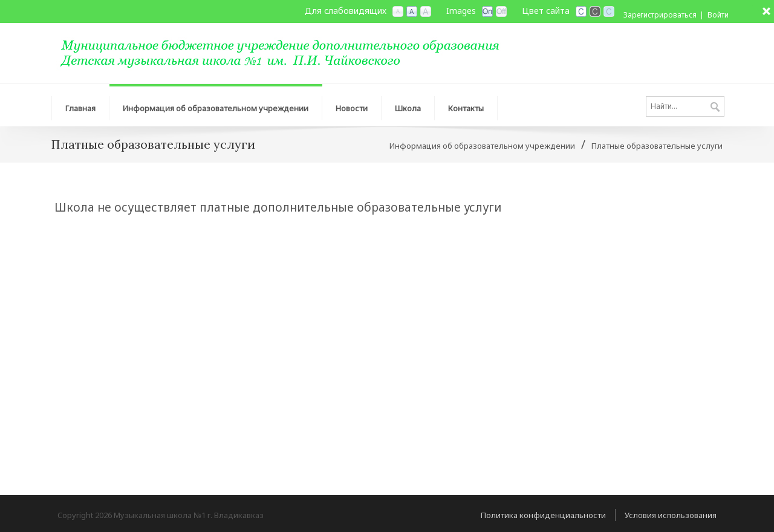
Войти (718, 15)
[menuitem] (80, 105)
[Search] (685, 106)
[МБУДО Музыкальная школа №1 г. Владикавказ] (293, 52)
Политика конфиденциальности (543, 515)
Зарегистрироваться (660, 15)
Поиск (715, 108)
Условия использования (671, 515)
